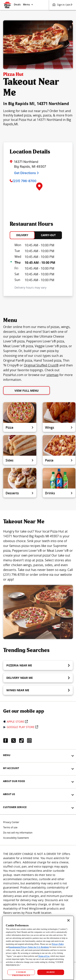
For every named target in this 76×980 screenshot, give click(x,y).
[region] (38, 948)
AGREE (51, 972)
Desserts (20, 493)
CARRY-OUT (48, 235)
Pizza (20, 427)
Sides (20, 460)
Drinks (59, 493)
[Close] (68, 920)
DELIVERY (22, 235)
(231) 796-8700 (24, 181)
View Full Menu (27, 391)
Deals (17, 5)
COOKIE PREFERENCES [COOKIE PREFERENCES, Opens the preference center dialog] (21, 973)
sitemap (52, 375)
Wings (59, 427)
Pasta (59, 460)
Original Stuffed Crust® (41, 365)
